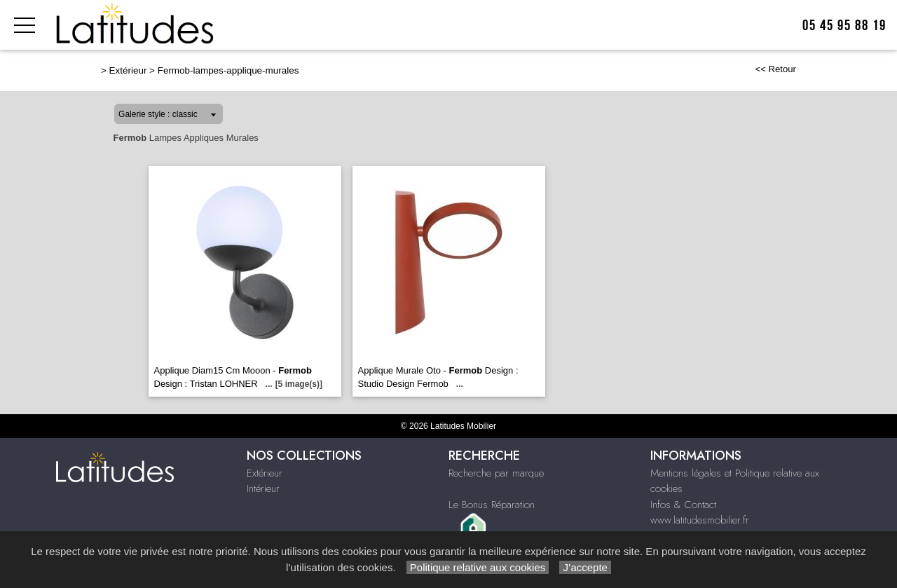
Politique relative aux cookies (478, 567)
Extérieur (128, 70)
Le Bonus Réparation (492, 505)
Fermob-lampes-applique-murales (228, 70)
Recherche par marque (496, 473)
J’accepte (585, 567)
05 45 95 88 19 (844, 26)
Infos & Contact (683, 505)
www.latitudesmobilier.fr (700, 520)
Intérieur (263, 488)
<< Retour (775, 69)
